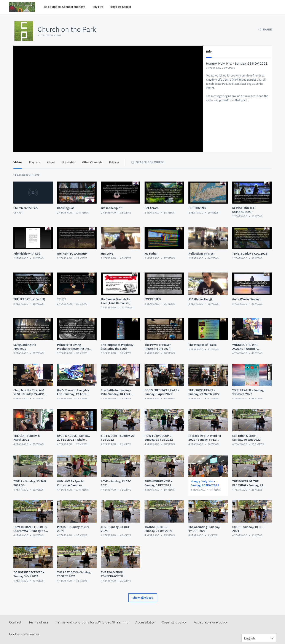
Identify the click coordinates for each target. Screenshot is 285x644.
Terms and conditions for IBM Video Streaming (92, 622)
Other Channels (92, 162)
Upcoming (68, 162)
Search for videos (150, 162)
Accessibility (145, 622)
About (51, 162)
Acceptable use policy (211, 622)
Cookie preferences (24, 634)
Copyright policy (174, 622)
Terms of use (39, 622)
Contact (15, 622)
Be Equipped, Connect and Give (64, 7)
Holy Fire (97, 7)
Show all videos (143, 598)
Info (209, 52)
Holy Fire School (120, 7)
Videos (18, 162)
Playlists (34, 162)
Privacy (114, 162)
